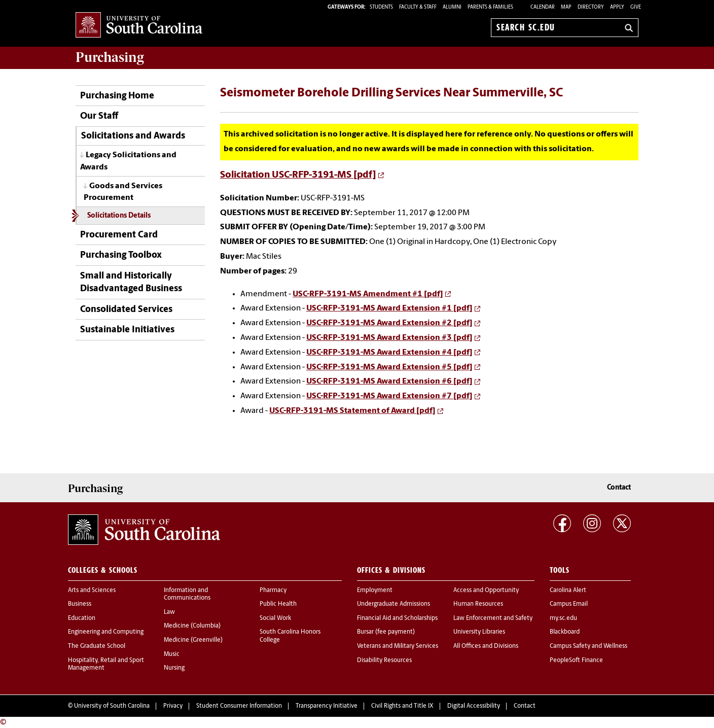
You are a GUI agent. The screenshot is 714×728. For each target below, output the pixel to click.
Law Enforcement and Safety (493, 618)
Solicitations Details (119, 216)
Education (82, 618)
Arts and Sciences (92, 591)
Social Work (275, 618)
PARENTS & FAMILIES (490, 7)
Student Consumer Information (239, 706)
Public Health (278, 604)
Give (636, 7)
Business (80, 604)
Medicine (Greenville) (193, 640)
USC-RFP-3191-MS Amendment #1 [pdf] (368, 294)
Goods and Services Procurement (123, 192)
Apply (617, 7)
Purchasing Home (117, 96)
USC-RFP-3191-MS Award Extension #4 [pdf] (389, 353)
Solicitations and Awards (133, 136)
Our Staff (99, 116)
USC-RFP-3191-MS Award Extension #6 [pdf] (389, 382)
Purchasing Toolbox (121, 255)
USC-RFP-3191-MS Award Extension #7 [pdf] (389, 396)
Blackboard (565, 632)
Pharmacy (273, 591)
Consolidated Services (126, 310)
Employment (375, 591)
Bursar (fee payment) (386, 632)
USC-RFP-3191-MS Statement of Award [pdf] (352, 411)
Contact (619, 488)
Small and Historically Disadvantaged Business (131, 283)
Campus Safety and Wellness (588, 646)
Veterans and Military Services (398, 646)
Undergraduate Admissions (394, 604)
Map (566, 7)
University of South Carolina (112, 706)
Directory (591, 7)
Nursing (174, 668)
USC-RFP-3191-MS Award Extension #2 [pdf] (389, 323)
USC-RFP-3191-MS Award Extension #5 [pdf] (389, 367)
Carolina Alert (568, 591)
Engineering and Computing (106, 632)
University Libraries (479, 632)
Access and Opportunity (486, 591)
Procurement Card (119, 235)
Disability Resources (384, 661)
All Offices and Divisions (486, 646)
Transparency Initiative (327, 706)
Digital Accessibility (474, 706)
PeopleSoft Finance (576, 661)
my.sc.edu (563, 618)
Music (172, 654)
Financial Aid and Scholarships (397, 618)
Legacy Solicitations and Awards (128, 161)
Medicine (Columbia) (192, 626)
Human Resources (478, 604)
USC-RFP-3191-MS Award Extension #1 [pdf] (389, 308)
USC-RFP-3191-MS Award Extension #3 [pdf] (389, 338)
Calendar (543, 7)
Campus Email (569, 604)
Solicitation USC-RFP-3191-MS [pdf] (298, 175)
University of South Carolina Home (139, 26)
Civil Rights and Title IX (402, 706)
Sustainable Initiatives (127, 330)
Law (169, 612)
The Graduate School (97, 646)
